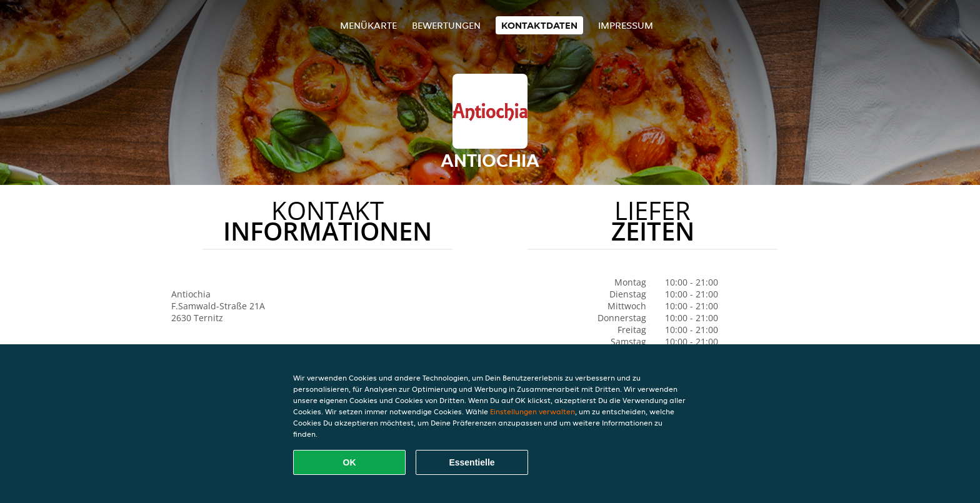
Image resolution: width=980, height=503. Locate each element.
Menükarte (368, 25)
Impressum (626, 25)
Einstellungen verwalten (532, 411)
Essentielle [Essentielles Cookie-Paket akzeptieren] (472, 462)
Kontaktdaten (539, 25)
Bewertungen (446, 25)
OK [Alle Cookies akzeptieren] (350, 462)
